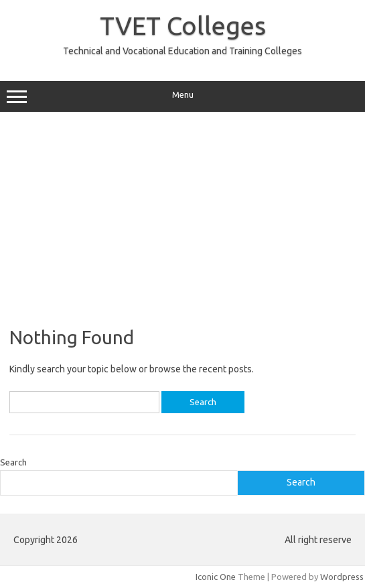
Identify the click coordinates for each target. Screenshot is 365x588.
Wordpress (342, 577)
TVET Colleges (183, 25)
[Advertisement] (182, 219)
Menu (182, 96)
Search (13, 462)
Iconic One (216, 577)
